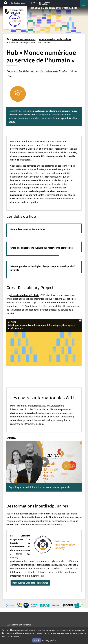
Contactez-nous (18, 3)
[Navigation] (84, 4)
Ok (37, 640)
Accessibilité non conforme (19, 625)
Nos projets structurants (24, 39)
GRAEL (10, 525)
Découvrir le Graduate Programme (30, 583)
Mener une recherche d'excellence (55, 39)
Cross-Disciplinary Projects (25, 295)
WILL (49, 406)
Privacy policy (49, 640)
